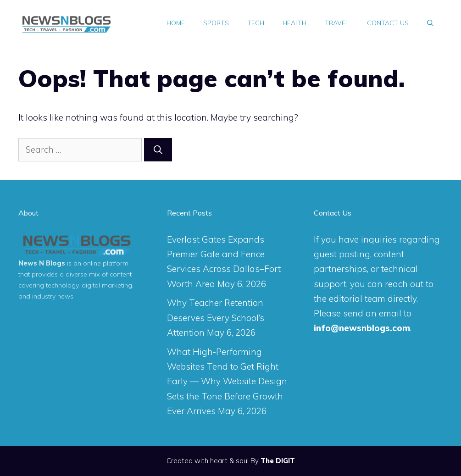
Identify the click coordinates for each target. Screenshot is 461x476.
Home (176, 23)
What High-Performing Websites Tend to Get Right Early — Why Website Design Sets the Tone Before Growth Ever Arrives (227, 381)
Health (294, 23)
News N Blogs (42, 263)
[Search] (158, 150)
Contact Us (388, 23)
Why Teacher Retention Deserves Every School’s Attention (216, 318)
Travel (337, 23)
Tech (256, 23)
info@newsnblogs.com (362, 328)
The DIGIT (278, 461)
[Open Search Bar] (430, 23)
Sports (216, 23)
